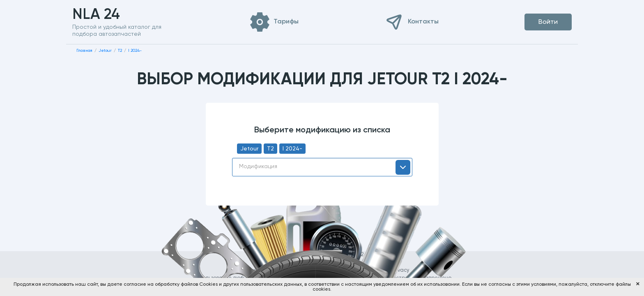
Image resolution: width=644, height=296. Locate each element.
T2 (270, 149)
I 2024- (292, 149)
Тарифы (286, 22)
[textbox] (322, 166)
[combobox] (322, 167)
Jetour (249, 149)
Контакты (423, 22)
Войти (548, 22)
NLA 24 (109, 15)
